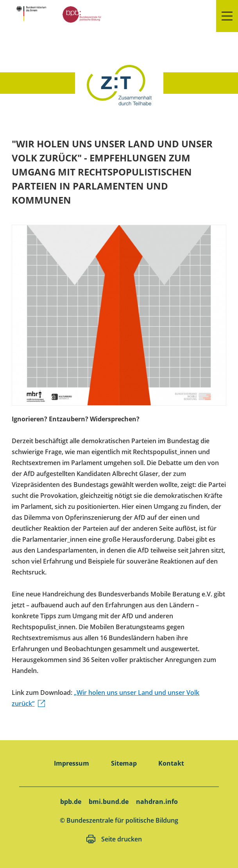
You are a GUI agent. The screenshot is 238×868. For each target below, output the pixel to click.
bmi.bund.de (109, 802)
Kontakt (171, 763)
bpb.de (71, 802)
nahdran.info (157, 802)
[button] (227, 16)
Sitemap (124, 763)
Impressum (72, 763)
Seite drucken (122, 839)
